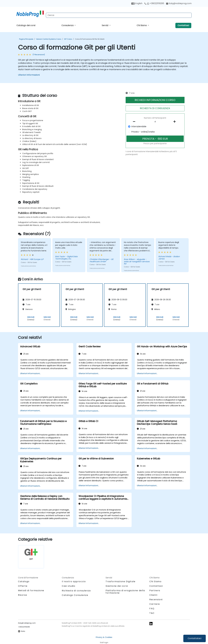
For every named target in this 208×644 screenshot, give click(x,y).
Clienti (153, 595)
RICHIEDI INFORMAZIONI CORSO (155, 100)
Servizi (105, 25)
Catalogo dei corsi (26, 25)
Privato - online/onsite (143, 132)
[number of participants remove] (135, 122)
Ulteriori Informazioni (29, 75)
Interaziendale (139, 126)
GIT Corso (68, 39)
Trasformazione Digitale (121, 581)
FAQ (152, 609)
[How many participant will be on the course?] (155, 122)
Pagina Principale (26, 39)
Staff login (104, 642)
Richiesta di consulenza (76, 591)
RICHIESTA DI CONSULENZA (155, 108)
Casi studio (69, 586)
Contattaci (183, 25)
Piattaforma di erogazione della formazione (125, 592)
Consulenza (68, 25)
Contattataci (195, 638)
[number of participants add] (175, 122)
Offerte (23, 586)
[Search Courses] (119, 15)
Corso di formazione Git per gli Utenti (90, 39)
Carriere (155, 604)
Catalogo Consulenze (75, 595)
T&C (152, 613)
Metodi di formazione (31, 590)
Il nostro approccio (74, 581)
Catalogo (24, 581)
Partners (155, 590)
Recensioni (156, 600)
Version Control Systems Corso (49, 39)
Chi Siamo (142, 25)
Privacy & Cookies (104, 637)
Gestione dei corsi (117, 586)
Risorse (22, 595)
